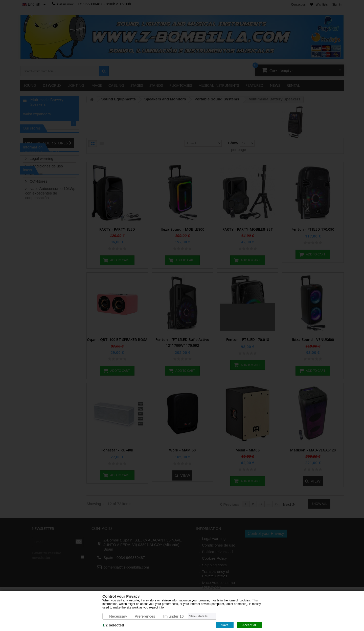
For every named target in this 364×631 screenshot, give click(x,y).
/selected (113, 625)
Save (225, 625)
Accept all (249, 625)
